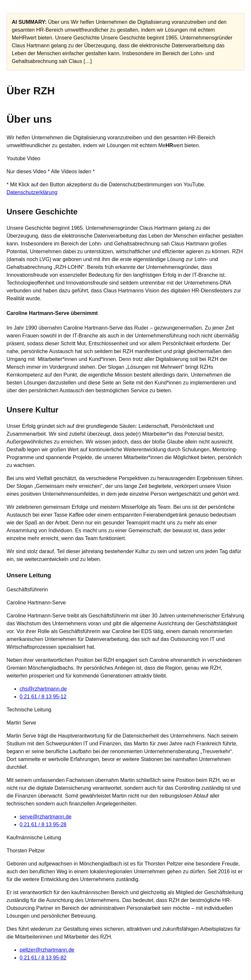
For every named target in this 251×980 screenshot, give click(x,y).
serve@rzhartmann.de (46, 817)
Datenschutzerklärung (32, 192)
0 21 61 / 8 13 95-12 (43, 697)
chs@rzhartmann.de (43, 689)
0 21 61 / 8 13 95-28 (43, 824)
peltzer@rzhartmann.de (47, 950)
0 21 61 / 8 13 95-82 (43, 958)
